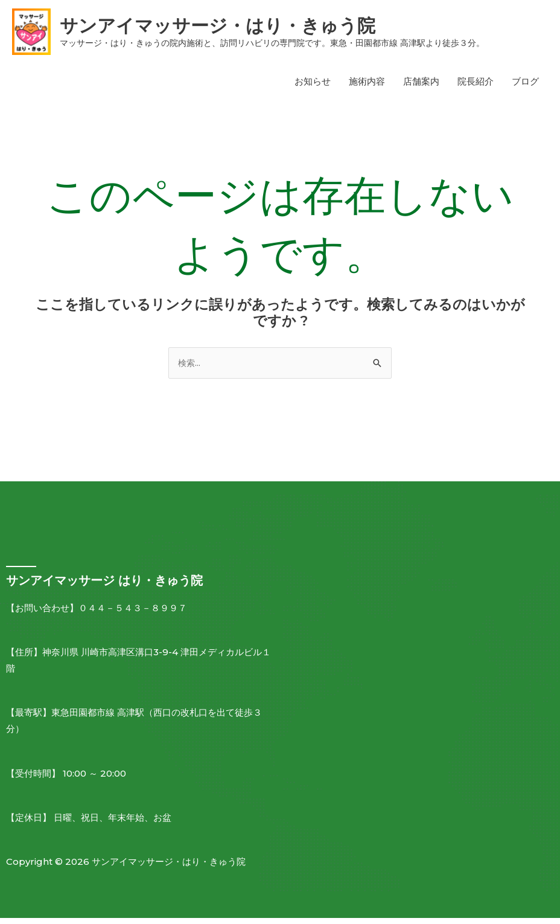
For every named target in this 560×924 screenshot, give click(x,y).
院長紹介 (476, 87)
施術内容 (367, 87)
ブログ (525, 87)
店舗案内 (421, 87)
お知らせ (313, 87)
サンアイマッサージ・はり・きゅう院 (247, 28)
